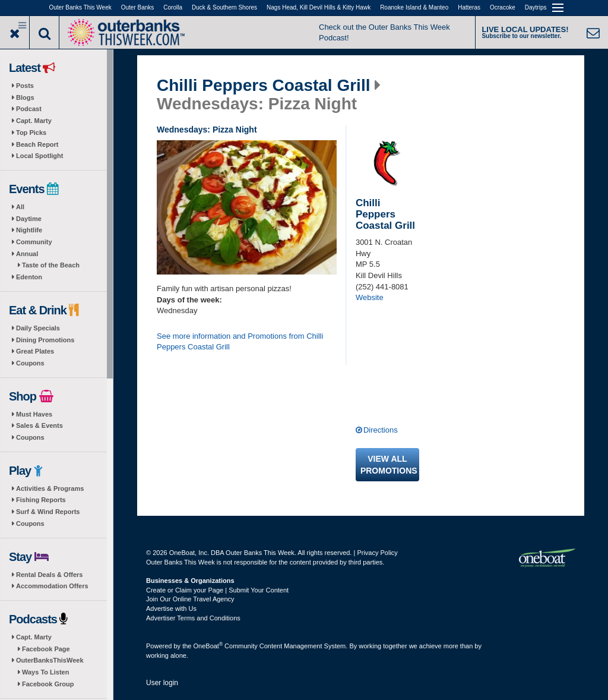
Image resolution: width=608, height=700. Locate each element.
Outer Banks (138, 7)
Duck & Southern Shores (224, 7)
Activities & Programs (50, 488)
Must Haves (34, 414)
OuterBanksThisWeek (50, 660)
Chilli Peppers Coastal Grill (263, 86)
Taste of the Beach (51, 265)
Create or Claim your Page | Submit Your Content (217, 590)
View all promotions (389, 465)
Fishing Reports (41, 500)
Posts (25, 86)
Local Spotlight (39, 156)
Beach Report (37, 144)
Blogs (25, 97)
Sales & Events (39, 425)
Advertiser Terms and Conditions (193, 618)
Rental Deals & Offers (49, 575)
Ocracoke (503, 7)
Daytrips (536, 7)
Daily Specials (38, 328)
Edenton (29, 277)
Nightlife (29, 230)
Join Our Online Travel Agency (190, 599)
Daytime (29, 219)
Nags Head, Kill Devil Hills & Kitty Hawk (319, 7)
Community (34, 242)
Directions (381, 430)
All (20, 207)
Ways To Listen (45, 672)
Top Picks (31, 133)
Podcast (29, 109)
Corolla (173, 7)
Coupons (30, 363)
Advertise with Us (171, 608)
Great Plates (35, 351)
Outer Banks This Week (80, 7)
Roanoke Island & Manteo (414, 7)
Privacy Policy (377, 553)
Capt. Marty (34, 121)
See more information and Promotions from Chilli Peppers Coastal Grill (240, 342)
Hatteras (469, 7)
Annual (27, 254)
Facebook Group (48, 684)
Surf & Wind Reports (48, 512)
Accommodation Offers (52, 586)
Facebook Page (46, 649)
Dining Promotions (45, 340)
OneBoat (208, 646)
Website (370, 297)
